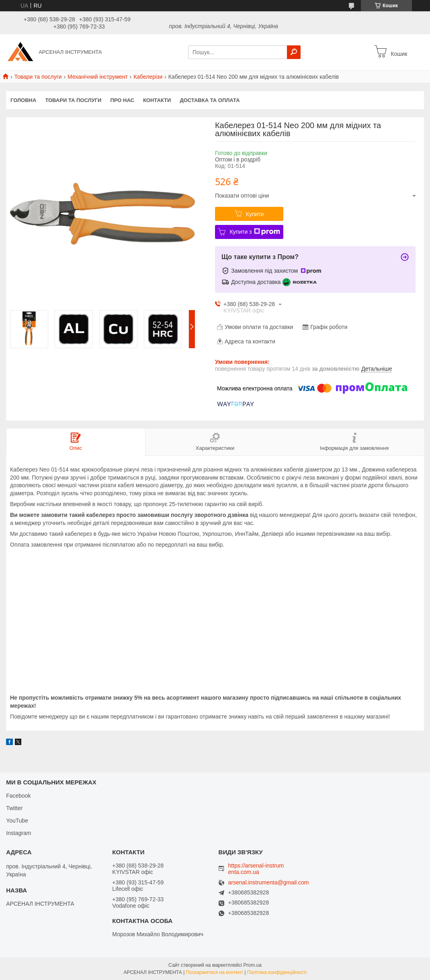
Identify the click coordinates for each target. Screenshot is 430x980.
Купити (255, 214)
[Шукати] (294, 52)
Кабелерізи (148, 77)
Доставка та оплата (210, 100)
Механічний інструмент (98, 77)
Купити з (255, 232)
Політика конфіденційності (277, 972)
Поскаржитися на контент (215, 972)
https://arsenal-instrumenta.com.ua (256, 869)
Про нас (122, 100)
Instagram (18, 833)
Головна (23, 100)
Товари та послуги (38, 77)
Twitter (14, 808)
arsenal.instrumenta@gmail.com (269, 883)
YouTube (17, 821)
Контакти (157, 100)
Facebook (18, 796)
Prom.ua (253, 965)
